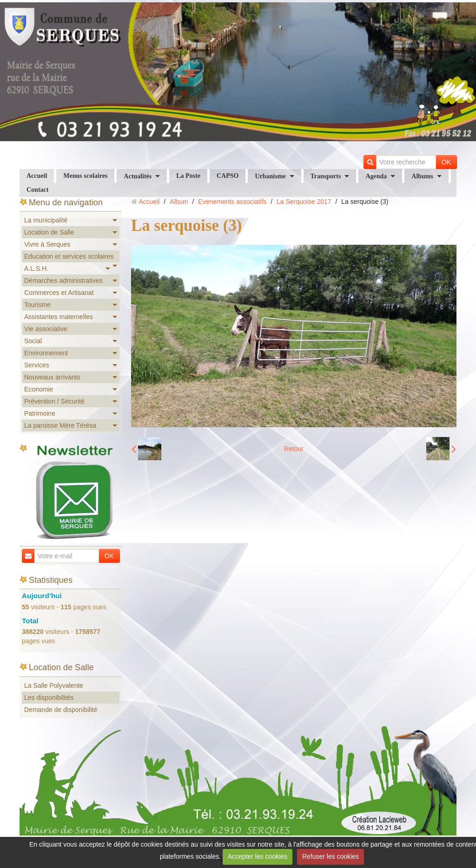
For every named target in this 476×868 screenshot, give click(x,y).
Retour (294, 449)
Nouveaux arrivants (52, 377)
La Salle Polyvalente (54, 685)
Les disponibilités (49, 698)
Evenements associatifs (232, 202)
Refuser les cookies (331, 856)
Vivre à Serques (47, 244)
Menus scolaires (85, 176)
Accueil (37, 176)
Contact (37, 190)
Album (179, 202)
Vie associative (46, 329)
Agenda (376, 176)
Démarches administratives (63, 281)
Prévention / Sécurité (54, 401)
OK (446, 162)
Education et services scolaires (69, 256)
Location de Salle (49, 232)
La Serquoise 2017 (304, 202)
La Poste (188, 176)
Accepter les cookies (258, 856)
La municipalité (46, 220)
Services (37, 365)
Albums (422, 176)
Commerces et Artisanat (59, 293)
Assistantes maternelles (59, 317)
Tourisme (37, 305)
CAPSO (228, 176)
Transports (326, 176)
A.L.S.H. (36, 268)
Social (33, 341)
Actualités (138, 176)
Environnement (46, 353)
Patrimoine (40, 413)
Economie (39, 389)
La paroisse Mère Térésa (60, 425)
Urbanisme (270, 176)
